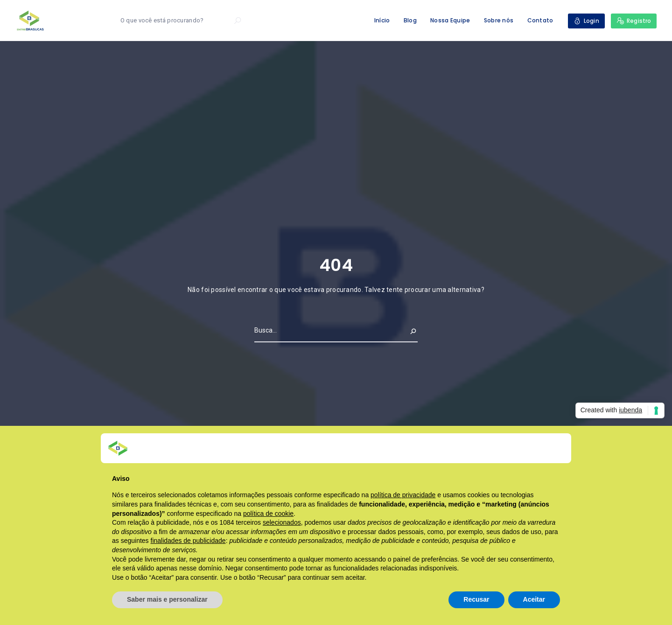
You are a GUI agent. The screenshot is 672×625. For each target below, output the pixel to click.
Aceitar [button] (534, 599)
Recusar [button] (476, 599)
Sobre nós (499, 20)
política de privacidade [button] (403, 495)
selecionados (282, 522)
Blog (410, 20)
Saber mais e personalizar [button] (167, 599)
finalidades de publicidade (188, 541)
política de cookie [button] (268, 514)
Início (382, 20)
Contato (540, 20)
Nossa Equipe (450, 20)
